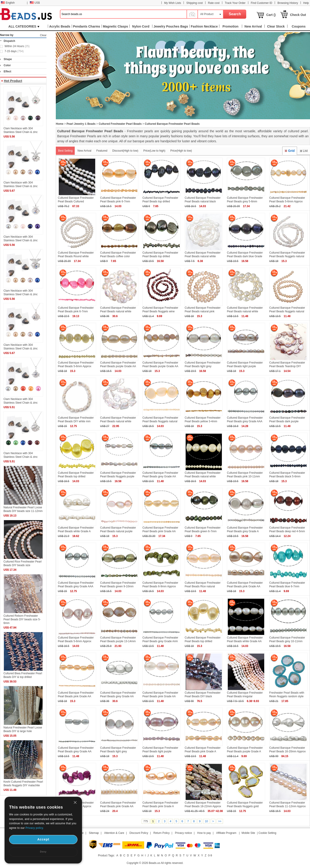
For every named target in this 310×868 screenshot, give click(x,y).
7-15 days (14, 51)
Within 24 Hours (17, 46)
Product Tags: (106, 855)
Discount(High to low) (125, 151)
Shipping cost (195, 3)
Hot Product (13, 81)
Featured (102, 151)
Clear (43, 35)
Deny (43, 852)
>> (220, 821)
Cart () (271, 15)
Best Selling (65, 151)
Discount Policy (139, 833)
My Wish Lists (173, 3)
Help (306, 3)
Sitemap (94, 833)
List (304, 151)
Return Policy (162, 833)
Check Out (298, 15)
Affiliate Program (226, 833)
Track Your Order (235, 3)
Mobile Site (248, 833)
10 (206, 821)
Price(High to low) (181, 151)
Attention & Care (114, 833)
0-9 (210, 855)
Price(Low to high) (154, 151)
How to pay (204, 833)
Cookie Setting (267, 833)
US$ (35, 3)
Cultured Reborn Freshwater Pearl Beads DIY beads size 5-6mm (22, 619)
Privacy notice (183, 833)
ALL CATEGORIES (24, 26)
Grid (290, 151)
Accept (43, 839)
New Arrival (84, 151)
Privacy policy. (35, 828)
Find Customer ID (261, 3)
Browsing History (288, 3)
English (8, 3)
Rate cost (214, 3)
